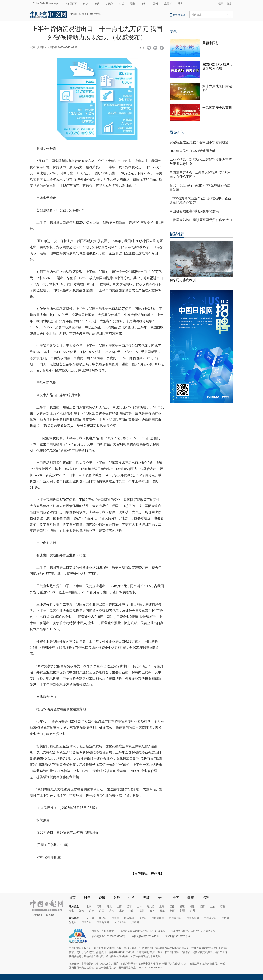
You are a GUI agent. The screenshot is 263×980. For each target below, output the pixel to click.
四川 (132, 911)
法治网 (135, 922)
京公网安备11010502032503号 (109, 936)
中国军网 (87, 922)
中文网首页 (71, 4)
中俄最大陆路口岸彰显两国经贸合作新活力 (201, 220)
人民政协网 (120, 922)
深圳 (192, 911)
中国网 (115, 918)
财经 (117, 898)
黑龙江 (151, 906)
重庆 (122, 911)
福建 (192, 906)
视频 (133, 4)
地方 (180, 4)
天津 (99, 906)
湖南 (82, 911)
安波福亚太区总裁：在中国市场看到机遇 (199, 142)
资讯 (97, 4)
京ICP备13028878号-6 (178, 936)
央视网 (143, 918)
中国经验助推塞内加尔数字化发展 (194, 211)
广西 (102, 911)
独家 (191, 898)
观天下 (168, 4)
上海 (162, 906)
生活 (121, 4)
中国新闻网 (103, 922)
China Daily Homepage (46, 3)
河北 (109, 906)
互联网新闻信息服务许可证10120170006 (142, 931)
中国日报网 (77, 14)
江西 (202, 906)
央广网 (225, 918)
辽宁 (129, 906)
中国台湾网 (193, 918)
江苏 (172, 906)
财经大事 (95, 14)
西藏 (162, 911)
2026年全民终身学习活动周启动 (193, 151)
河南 (222, 906)
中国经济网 (175, 918)
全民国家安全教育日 (217, 108)
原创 (155, 4)
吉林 (139, 906)
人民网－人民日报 (47, 47)
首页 (72, 898)
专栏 (144, 4)
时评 (86, 4)
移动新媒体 (179, 15)
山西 (119, 906)
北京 (89, 906)
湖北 (72, 911)
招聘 (205, 898)
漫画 (176, 898)
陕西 (172, 911)
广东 (92, 911)
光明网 (73, 922)
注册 (229, 3)
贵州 (142, 911)
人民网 (90, 918)
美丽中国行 (211, 43)
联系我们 (51, 915)
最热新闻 (177, 132)
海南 (112, 911)
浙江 (182, 906)
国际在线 (129, 918)
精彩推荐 (177, 234)
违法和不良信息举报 (103, 931)
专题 (173, 31)
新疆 (182, 911)
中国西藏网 (210, 918)
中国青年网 (158, 918)
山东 (212, 906)
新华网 (103, 918)
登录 (221, 3)
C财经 (109, 4)
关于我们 (37, 915)
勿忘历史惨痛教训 (183, 280)
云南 (152, 911)
